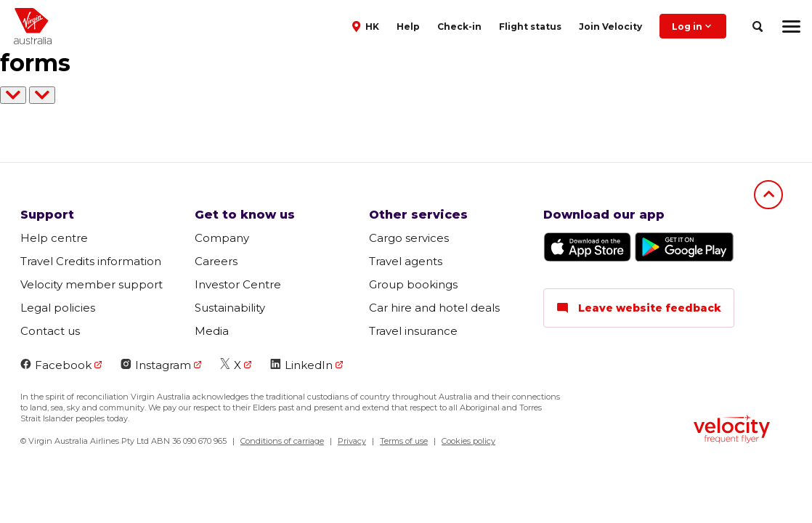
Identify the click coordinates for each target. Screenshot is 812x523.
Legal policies (58, 308)
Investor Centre (238, 284)
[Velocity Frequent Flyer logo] (732, 431)
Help (408, 27)
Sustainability (230, 308)
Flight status (530, 27)
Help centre (54, 238)
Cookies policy (468, 441)
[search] (757, 27)
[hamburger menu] (791, 26)
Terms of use (404, 441)
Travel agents (406, 261)
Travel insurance (413, 331)
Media (212, 331)
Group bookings (413, 284)
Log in (693, 26)
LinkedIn (301, 365)
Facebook (56, 365)
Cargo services (409, 238)
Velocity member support (92, 284)
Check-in (459, 27)
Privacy (352, 441)
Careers (216, 261)
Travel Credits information (91, 261)
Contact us (50, 331)
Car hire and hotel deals (434, 308)
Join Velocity (610, 27)
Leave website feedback (639, 308)
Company (222, 238)
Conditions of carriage (282, 441)
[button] (367, 25)
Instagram (156, 365)
